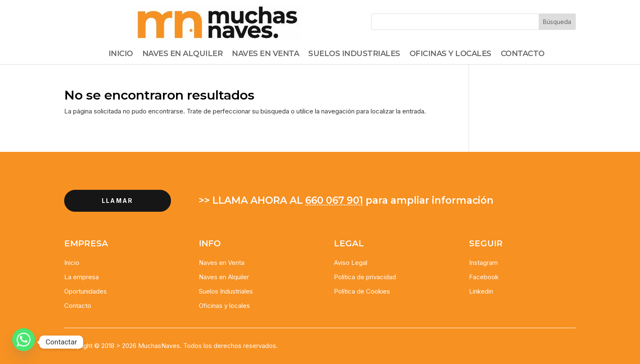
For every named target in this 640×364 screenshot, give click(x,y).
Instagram (483, 263)
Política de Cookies (362, 291)
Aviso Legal (351, 263)
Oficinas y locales (224, 306)
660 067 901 (334, 200)
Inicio (121, 54)
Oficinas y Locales (450, 54)
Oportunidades (85, 291)
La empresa (81, 277)
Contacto (523, 54)
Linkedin (481, 291)
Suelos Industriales (354, 54)
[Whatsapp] (24, 342)
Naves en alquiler (183, 54)
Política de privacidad (365, 277)
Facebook (484, 277)
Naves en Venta (265, 54)
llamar (117, 201)
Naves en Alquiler (224, 277)
